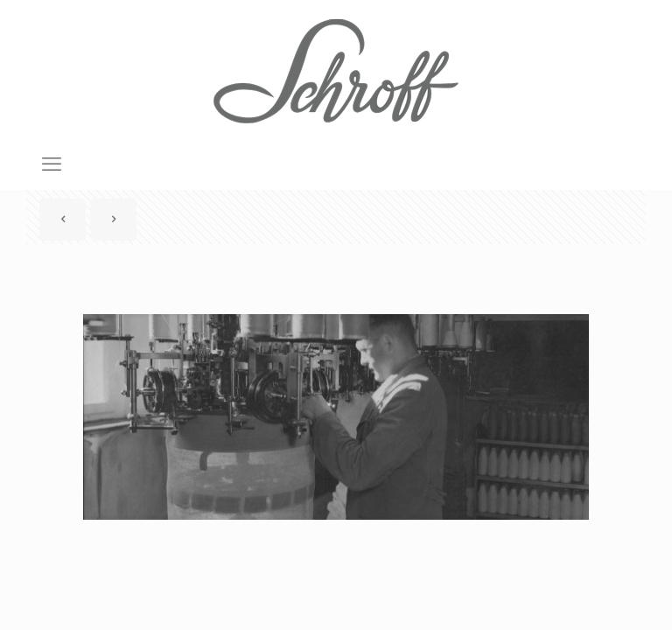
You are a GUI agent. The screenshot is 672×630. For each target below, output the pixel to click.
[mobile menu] (52, 164)
